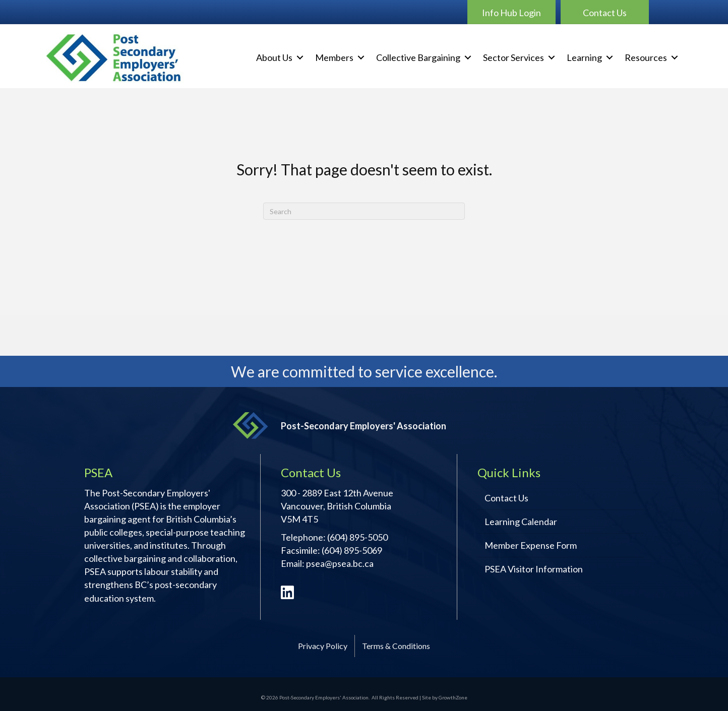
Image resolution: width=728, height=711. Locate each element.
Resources (646, 57)
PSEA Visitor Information (534, 569)
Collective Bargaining (418, 57)
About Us (274, 57)
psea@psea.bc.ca (340, 563)
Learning (584, 57)
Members (334, 57)
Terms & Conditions (396, 646)
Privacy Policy (323, 646)
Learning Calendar (521, 522)
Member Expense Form (531, 545)
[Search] (364, 211)
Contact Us (506, 498)
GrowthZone (453, 697)
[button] (511, 12)
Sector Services (513, 57)
